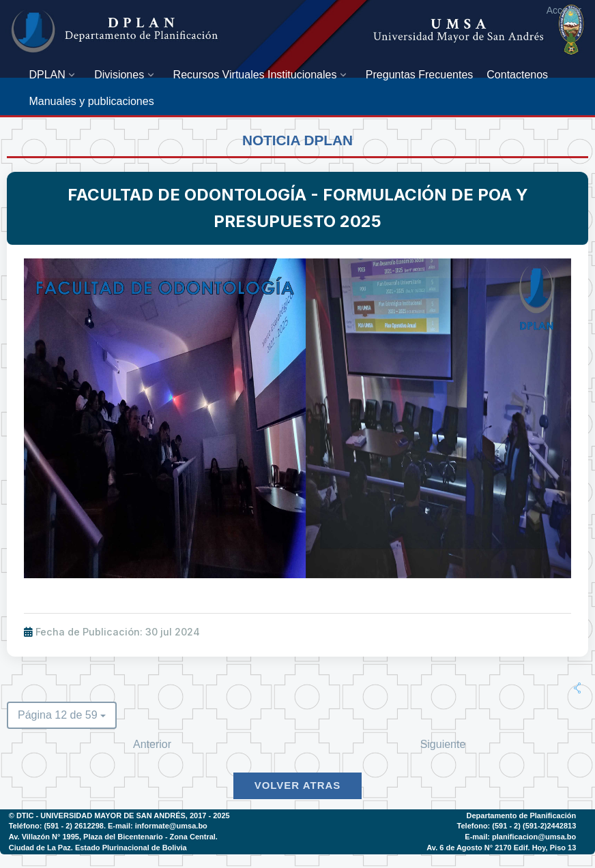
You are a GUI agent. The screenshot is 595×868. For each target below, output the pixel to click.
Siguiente (443, 744)
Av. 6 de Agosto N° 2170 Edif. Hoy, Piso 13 (501, 848)
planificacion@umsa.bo (534, 837)
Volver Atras (298, 785)
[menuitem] (55, 75)
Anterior (152, 744)
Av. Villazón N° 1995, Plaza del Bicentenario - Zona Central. (113, 837)
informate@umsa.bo (171, 826)
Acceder (564, 10)
